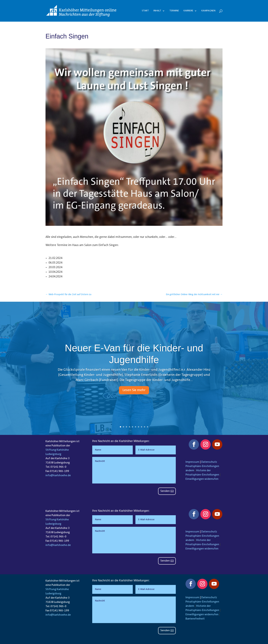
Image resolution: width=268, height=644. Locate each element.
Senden (165, 491)
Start (145, 11)
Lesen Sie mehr (134, 390)
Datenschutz (209, 462)
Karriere (188, 11)
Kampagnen (208, 11)
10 (148, 427)
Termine (174, 11)
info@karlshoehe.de (58, 476)
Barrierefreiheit (195, 619)
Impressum (192, 462)
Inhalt (157, 11)
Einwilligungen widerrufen (202, 479)
